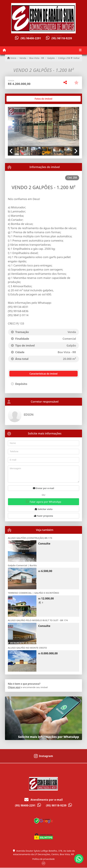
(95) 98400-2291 (31, 38)
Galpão (51, 58)
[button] (13, 127)
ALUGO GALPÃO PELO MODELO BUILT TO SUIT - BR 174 (38, 620)
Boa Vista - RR (37, 58)
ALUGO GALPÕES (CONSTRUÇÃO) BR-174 (30, 538)
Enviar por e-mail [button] (43, 488)
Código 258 (64, 58)
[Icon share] (43, 756)
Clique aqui (14, 687)
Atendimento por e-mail (44, 800)
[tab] (18, 99)
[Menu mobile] (4, 50)
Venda (23, 58)
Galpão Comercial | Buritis (22, 565)
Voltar (75, 58)
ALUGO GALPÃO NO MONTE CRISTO (27, 648)
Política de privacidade (43, 859)
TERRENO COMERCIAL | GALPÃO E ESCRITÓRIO (33, 593)
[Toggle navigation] (80, 50)
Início (12, 58)
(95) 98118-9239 (62, 38)
